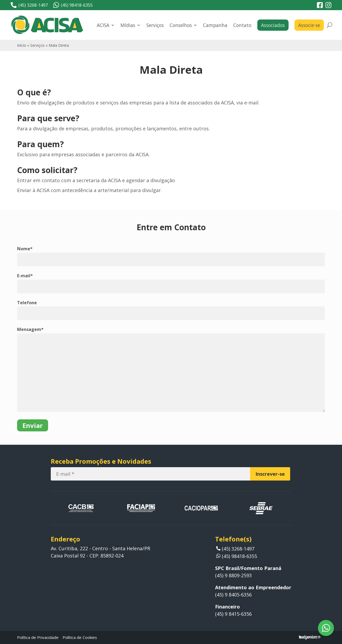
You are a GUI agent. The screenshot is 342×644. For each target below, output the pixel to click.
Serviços (155, 25)
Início (22, 45)
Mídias (128, 25)
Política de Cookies (80, 637)
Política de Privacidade (38, 637)
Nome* (25, 249)
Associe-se (309, 25)
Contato (242, 25)
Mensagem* (30, 329)
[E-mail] (150, 474)
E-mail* (25, 276)
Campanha (215, 25)
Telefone (27, 303)
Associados (273, 25)
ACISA (103, 25)
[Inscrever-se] (270, 474)
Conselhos (181, 25)
